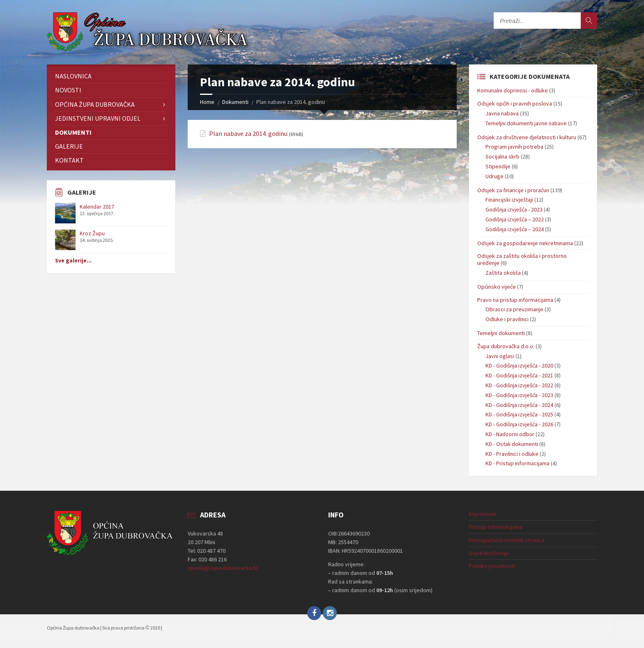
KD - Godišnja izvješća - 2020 (519, 365)
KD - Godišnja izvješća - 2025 (519, 414)
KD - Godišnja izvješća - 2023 (519, 395)
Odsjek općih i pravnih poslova (515, 103)
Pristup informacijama (496, 527)
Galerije (69, 146)
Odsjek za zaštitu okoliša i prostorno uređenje (522, 259)
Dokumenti (235, 102)
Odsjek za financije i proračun (513, 190)
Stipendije (498, 166)
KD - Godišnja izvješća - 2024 (519, 405)
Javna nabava (502, 113)
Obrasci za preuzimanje (514, 309)
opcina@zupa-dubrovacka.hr (223, 568)
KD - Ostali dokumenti (512, 444)
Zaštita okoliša (503, 273)
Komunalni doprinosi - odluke (513, 90)
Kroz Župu (92, 233)
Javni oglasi (500, 356)
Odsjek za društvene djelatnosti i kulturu (527, 137)
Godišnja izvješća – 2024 (515, 229)
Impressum (483, 514)
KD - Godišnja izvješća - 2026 (519, 424)
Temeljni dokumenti (501, 333)
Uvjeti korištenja (489, 553)
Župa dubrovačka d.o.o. (506, 346)
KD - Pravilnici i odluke (512, 454)
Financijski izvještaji (509, 200)
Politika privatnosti (492, 566)
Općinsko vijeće (497, 287)
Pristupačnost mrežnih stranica (507, 540)
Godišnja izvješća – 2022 (515, 219)
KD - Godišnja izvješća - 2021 (519, 375)
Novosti (68, 90)
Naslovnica (73, 76)
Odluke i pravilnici (507, 319)
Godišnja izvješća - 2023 (514, 209)
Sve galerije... (73, 260)
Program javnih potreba (514, 147)
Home (207, 102)
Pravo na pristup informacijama (515, 300)
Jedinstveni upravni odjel (98, 118)
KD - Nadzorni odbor (510, 434)
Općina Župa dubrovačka (95, 104)
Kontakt (69, 160)
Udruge (494, 176)
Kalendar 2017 (97, 207)
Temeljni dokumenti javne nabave (526, 123)
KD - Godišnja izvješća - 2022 (519, 385)
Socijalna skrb (503, 156)
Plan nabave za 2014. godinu (248, 134)
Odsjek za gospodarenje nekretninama (525, 243)
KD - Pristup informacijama (517, 463)
